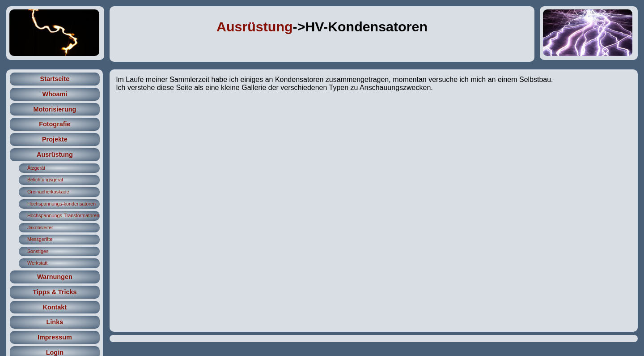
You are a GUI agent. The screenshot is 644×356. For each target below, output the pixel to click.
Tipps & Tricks (55, 292)
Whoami (55, 94)
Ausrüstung (255, 26)
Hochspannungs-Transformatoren (63, 215)
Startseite (55, 79)
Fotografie (55, 124)
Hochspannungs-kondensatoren (61, 204)
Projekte (55, 139)
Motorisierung (55, 109)
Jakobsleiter (40, 227)
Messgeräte (40, 239)
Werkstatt (37, 263)
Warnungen (55, 277)
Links (55, 322)
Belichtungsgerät (45, 180)
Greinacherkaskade (48, 192)
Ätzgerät (36, 168)
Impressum (55, 337)
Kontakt (55, 307)
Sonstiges (38, 251)
